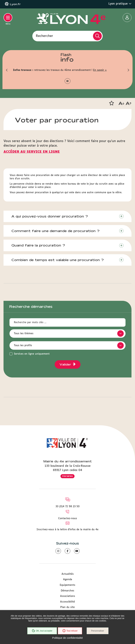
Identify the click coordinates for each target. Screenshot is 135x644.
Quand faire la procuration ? (38, 245)
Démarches (67, 591)
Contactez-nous (68, 518)
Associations (68, 596)
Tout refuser (70, 631)
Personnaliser (97, 631)
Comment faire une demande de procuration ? (55, 231)
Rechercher (44, 36)
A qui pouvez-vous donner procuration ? (50, 216)
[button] (7, 70)
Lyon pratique (120, 4)
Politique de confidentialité (67, 638)
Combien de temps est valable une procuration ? (58, 260)
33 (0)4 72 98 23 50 (68, 507)
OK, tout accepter (42, 631)
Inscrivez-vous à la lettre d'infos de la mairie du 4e (67, 530)
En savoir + (100, 70)
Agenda (68, 579)
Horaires (67, 476)
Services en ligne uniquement (32, 354)
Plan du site (67, 607)
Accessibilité (67, 602)
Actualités (68, 574)
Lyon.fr (15, 4)
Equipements (67, 585)
